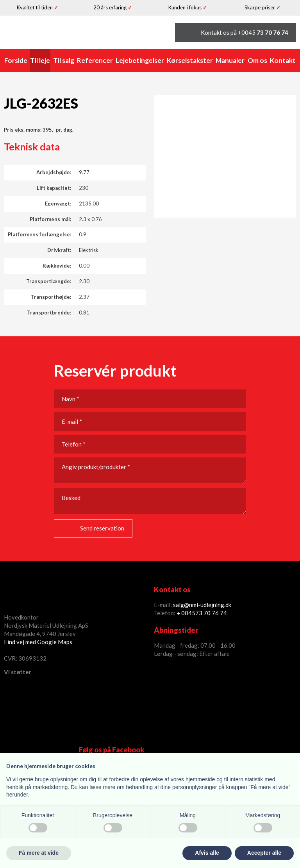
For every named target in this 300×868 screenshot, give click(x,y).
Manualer (230, 60)
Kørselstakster (190, 60)
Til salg (64, 60)
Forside (16, 60)
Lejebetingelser (140, 60)
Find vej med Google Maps (38, 642)
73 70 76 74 (211, 613)
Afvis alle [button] (207, 853)
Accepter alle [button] (264, 853)
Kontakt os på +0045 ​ (245, 32)
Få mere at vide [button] (39, 853)
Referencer (95, 60)
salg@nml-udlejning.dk (202, 605)
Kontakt (283, 60)
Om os (257, 60)
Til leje (40, 60)
